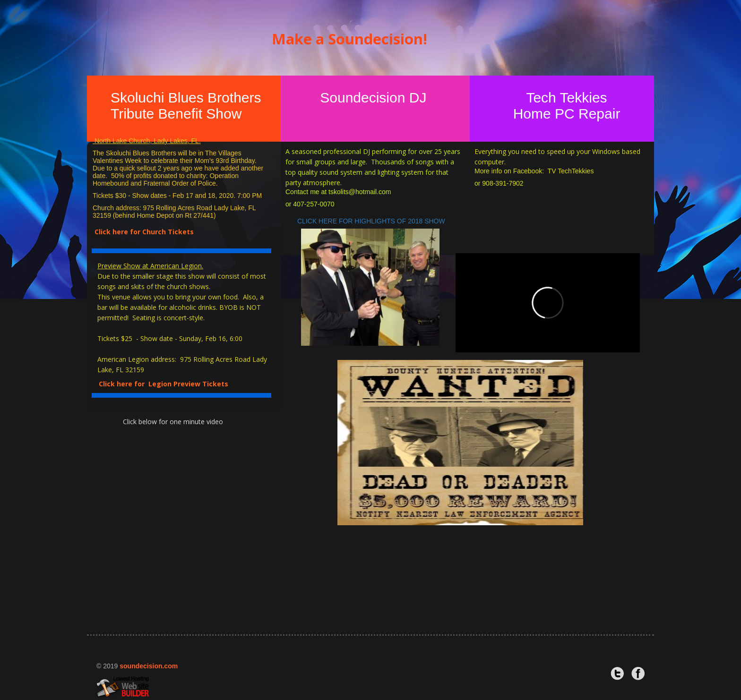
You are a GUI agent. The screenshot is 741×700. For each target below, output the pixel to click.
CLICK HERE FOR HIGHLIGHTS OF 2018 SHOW (373, 221)
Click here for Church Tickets (144, 232)
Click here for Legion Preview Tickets (165, 384)
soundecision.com (149, 666)
